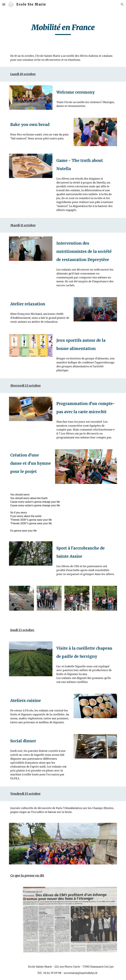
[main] (63, 29)
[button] (4, 4)
